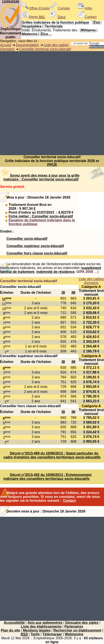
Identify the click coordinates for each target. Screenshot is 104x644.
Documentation (27, 45)
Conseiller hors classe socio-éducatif (37, 253)
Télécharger (52, 634)
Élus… (46, 34)
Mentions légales (37, 630)
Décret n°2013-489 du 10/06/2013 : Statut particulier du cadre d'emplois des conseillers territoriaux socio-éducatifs (52, 455)
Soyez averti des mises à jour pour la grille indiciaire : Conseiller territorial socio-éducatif (41, 177)
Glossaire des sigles (82, 623)
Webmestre (74, 634)
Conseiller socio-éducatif (27, 239)
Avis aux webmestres (45, 623)
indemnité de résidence (55, 272)
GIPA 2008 (85, 272)
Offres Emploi (35, 8)
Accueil (6, 45)
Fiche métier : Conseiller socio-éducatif (41, 216)
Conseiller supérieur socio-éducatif (35, 246)
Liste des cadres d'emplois (91, 281)
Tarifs (35, 634)
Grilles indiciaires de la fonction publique (56, 22)
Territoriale (54, 26)
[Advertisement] (52, 103)
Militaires (88, 30)
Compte (60, 8)
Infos (85, 8)
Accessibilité (14, 623)
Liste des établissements (41, 626)
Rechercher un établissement (77, 630)
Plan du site (11, 630)
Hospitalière (32, 26)
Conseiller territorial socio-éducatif (45, 49)
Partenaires (74, 626)
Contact (87, 17)
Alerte (33, 17)
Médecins (30, 34)
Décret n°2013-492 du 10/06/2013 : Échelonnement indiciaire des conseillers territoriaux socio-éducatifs (47, 477)
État (97, 22)
